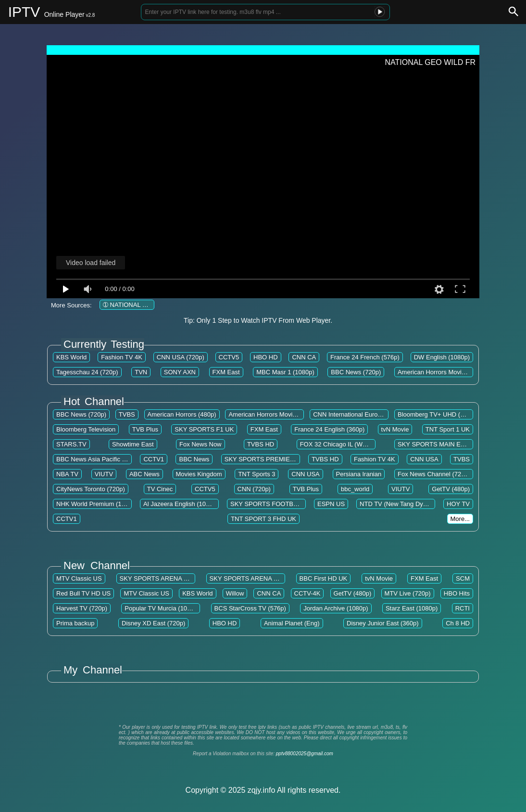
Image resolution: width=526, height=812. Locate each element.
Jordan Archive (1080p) (336, 608)
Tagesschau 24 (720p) (87, 372)
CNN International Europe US (354, 414)
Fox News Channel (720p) (434, 474)
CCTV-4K (307, 593)
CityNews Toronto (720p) (91, 489)
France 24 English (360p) (329, 429)
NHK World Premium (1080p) (97, 504)
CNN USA (424, 459)
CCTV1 (154, 459)
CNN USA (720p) (181, 357)
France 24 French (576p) (365, 357)
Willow (235, 593)
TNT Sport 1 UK (448, 429)
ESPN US (331, 504)
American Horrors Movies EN (438, 372)
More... (460, 519)
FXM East (226, 372)
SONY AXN (180, 372)
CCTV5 (229, 357)
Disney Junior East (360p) (383, 623)
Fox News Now (200, 444)
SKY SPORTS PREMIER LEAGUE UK (278, 459)
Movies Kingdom (199, 474)
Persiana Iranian (359, 474)
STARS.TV (71, 444)
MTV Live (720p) (408, 593)
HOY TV (458, 504)
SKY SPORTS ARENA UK (156, 578)
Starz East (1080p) (412, 608)
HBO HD (266, 357)
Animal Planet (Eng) (292, 623)
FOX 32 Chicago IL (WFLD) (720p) (348, 444)
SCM (463, 578)
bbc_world (355, 489)
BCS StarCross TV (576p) (250, 608)
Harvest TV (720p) (82, 608)
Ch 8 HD (458, 623)
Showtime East (133, 444)
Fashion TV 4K (122, 357)
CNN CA (304, 357)
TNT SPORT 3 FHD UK (263, 519)
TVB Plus (145, 429)
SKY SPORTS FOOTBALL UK (272, 504)
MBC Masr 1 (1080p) (285, 372)
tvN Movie (395, 429)
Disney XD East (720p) (153, 623)
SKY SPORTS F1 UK (204, 429)
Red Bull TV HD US (83, 593)
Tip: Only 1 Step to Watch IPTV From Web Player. (258, 320)
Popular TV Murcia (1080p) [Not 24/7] (176, 608)
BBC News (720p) (356, 372)
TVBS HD (261, 444)
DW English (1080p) (442, 357)
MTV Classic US (79, 578)
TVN (141, 372)
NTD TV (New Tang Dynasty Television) (414, 504)
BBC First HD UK (324, 578)
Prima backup (75, 623)
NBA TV (67, 474)
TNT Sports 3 (257, 474)
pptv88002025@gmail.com (305, 754)
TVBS (127, 414)
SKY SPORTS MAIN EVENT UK (443, 444)
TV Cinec (160, 489)
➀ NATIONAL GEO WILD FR (143, 305)
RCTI (463, 608)
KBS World (71, 357)
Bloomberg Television (86, 429)
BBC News (194, 459)
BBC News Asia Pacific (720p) (98, 459)
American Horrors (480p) (182, 414)
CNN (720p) (254, 489)
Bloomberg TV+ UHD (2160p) (439, 414)
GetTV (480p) (451, 489)
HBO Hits (457, 593)
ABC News (144, 474)
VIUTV (104, 474)
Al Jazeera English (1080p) (181, 504)
